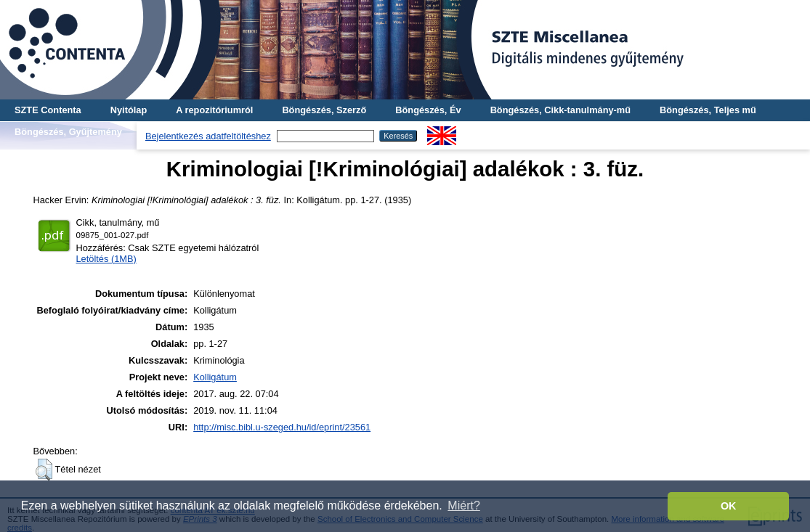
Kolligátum (215, 377)
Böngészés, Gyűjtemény (68, 132)
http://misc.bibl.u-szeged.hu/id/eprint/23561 (282, 427)
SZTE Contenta (48, 110)
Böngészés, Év (428, 110)
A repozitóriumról (214, 110)
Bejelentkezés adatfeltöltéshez (208, 136)
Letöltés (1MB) (106, 259)
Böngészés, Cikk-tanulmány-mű (560, 110)
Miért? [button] (463, 506)
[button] (44, 470)
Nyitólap (129, 110)
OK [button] (729, 506)
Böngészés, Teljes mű (708, 110)
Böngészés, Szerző (324, 110)
